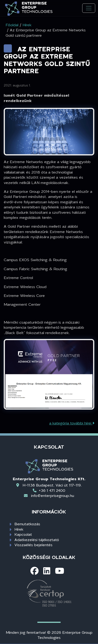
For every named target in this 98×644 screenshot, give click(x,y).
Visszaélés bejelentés (33, 545)
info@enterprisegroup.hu (53, 495)
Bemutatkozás (27, 524)
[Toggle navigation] (89, 8)
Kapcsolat (23, 534)
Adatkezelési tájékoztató (37, 540)
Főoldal (12, 25)
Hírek (19, 529)
